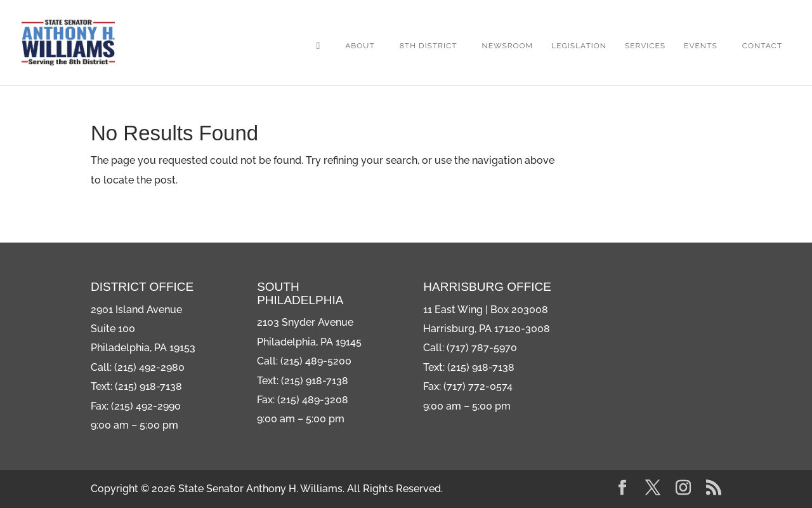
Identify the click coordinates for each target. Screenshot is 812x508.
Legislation (579, 46)
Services (645, 46)
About (360, 46)
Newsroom (508, 46)
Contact (762, 46)
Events (701, 46)
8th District (429, 46)
